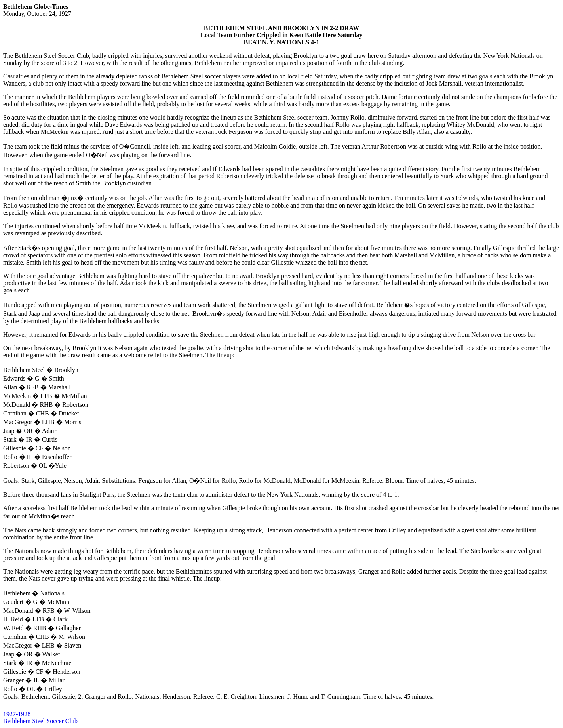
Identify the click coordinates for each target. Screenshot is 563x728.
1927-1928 (17, 714)
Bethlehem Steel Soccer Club (40, 721)
